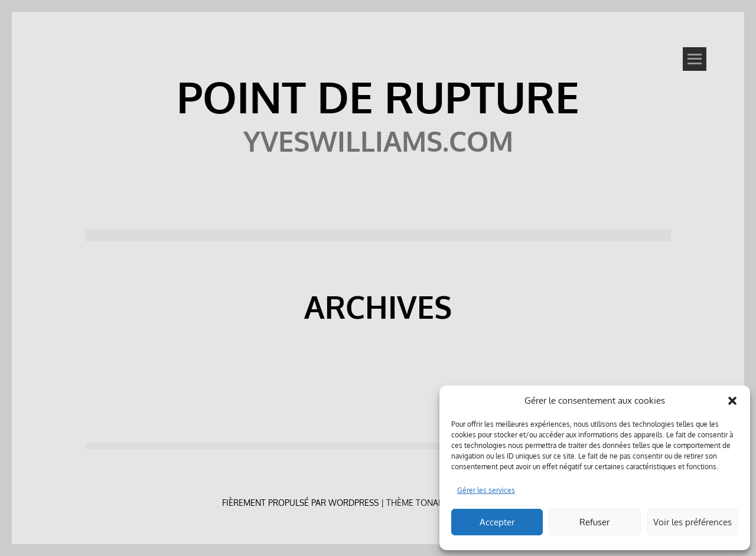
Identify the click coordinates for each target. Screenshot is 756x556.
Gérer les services (486, 490)
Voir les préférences (693, 522)
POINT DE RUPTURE (378, 96)
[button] (732, 401)
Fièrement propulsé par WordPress (300, 503)
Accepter (497, 522)
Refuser (594, 522)
